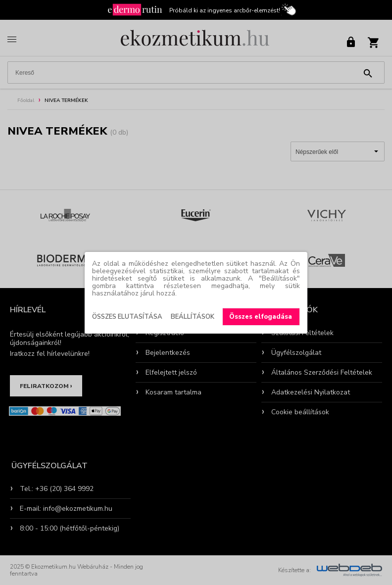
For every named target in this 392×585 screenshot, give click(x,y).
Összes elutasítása (127, 317)
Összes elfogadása (261, 317)
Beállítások (193, 317)
